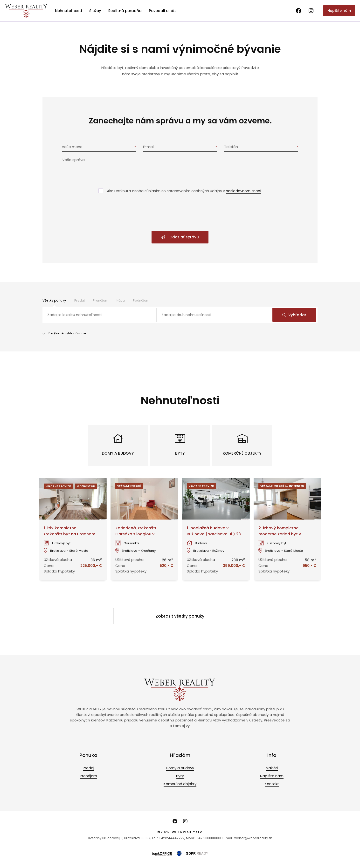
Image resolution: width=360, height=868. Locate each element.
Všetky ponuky (54, 300)
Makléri (272, 768)
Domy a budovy (180, 768)
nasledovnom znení (243, 191)
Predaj (80, 300)
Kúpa (121, 300)
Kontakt (272, 784)
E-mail (149, 147)
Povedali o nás (163, 11)
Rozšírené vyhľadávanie (64, 333)
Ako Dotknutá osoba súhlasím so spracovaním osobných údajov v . (184, 191)
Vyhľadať (294, 315)
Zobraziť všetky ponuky (180, 616)
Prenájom (101, 300)
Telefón (231, 147)
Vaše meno (72, 147)
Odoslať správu (180, 237)
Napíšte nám (339, 11)
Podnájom (141, 300)
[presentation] (180, 213)
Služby (95, 11)
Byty (180, 776)
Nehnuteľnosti (69, 11)
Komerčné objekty (180, 784)
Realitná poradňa (125, 11)
